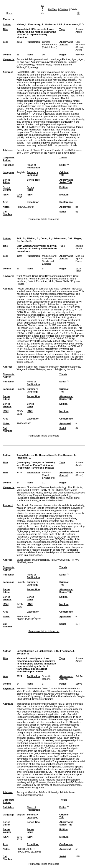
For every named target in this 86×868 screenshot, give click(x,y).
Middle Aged (63, 490)
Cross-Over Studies (43, 699)
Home (9, 13)
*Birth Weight (24, 276)
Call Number (7, 213)
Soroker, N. (23, 654)
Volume (7, 55)
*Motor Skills (62, 281)
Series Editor (7, 181)
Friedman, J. (24, 458)
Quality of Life (47, 490)
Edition (63, 187)
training (34, 500)
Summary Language (32, 174)
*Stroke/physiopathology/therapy (65, 691)
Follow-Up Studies (48, 279)
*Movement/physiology (29, 696)
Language (9, 172)
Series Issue (30, 188)
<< (42, 5)
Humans (40, 65)
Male (48, 65)
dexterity (44, 498)
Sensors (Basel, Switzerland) (49, 475)
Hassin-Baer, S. (48, 455)
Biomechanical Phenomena (31, 694)
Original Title (64, 174)
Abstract (8, 72)
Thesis (63, 158)
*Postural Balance (62, 65)
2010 (19, 42)
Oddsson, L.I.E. (54, 24)
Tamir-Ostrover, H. (27, 455)
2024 (19, 473)
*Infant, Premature (37, 281)
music (69, 498)
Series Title (33, 180)
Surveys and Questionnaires (59, 493)
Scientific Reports (47, 678)
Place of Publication (33, 166)
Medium (64, 195)
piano (77, 498)
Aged (74, 59)
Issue (30, 55)
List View (53, 9)
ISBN (30, 195)
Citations (64, 9)
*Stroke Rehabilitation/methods (59, 696)
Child (35, 276)
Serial (63, 212)
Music (39, 493)
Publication (33, 42)
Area (6, 202)
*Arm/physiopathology (66, 694)
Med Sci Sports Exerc (80, 259)
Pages (63, 55)
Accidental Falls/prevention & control (36, 59)
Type (62, 29)
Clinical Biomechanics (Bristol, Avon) (50, 45)
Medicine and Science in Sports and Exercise (49, 260)
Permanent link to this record (44, 219)
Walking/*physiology (27, 67)
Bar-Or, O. (26, 241)
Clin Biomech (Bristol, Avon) (80, 46)
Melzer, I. (22, 24)
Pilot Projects (75, 487)
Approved (65, 207)
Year (5, 42)
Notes (6, 207)
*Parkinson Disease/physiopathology (47, 487)
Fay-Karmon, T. (67, 455)
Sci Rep (80, 676)
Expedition (33, 202)
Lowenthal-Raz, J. (27, 651)
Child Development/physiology (55, 276)
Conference (66, 202)
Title (5, 29)
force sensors (57, 498)
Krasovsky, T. (36, 24)
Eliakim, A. (33, 238)
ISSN (6, 195)
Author (7, 24)
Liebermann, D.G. (74, 24)
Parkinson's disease (27, 498)
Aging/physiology (40, 62)
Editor (63, 165)
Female (72, 62)
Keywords (9, 59)
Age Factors (64, 59)
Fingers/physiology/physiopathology (52, 495)
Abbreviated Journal (66, 43)
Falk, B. (21, 238)
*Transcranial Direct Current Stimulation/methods (53, 688)
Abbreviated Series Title (66, 181)
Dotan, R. (46, 238)
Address (8, 150)
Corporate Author (9, 159)
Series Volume (7, 188)
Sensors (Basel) (80, 474)
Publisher (8, 165)
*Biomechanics (58, 62)
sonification (23, 500)
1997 (19, 256)
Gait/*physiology (25, 65)
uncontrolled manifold (51, 500)
